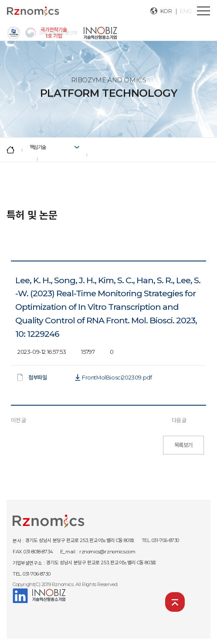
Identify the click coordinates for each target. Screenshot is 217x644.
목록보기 (183, 445)
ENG (186, 11)
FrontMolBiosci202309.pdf (117, 378)
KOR (166, 11)
